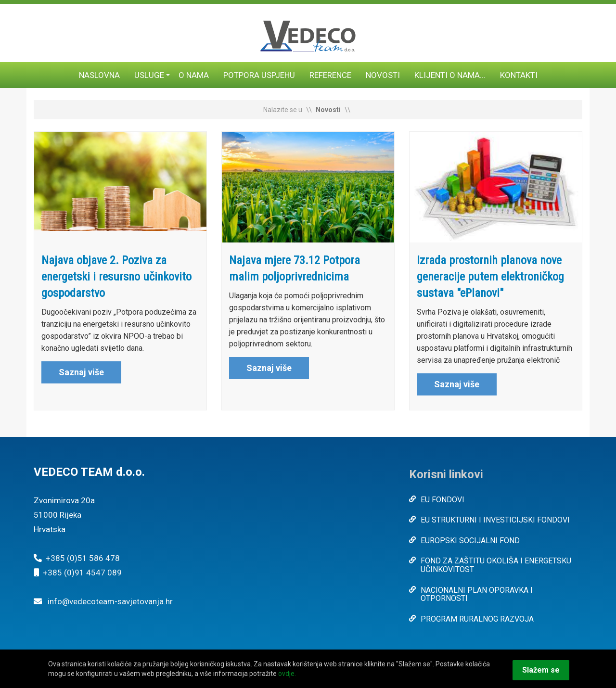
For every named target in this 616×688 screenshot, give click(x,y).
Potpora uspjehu (259, 75)
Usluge (149, 75)
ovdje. (287, 674)
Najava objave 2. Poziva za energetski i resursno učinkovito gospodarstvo (116, 277)
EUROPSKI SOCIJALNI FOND (470, 541)
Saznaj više (81, 372)
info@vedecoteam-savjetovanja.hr (110, 601)
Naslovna (99, 75)
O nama (194, 75)
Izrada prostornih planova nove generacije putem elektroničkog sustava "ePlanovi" (490, 277)
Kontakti (519, 75)
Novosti (383, 75)
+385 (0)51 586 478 (83, 558)
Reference (330, 75)
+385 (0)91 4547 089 (82, 573)
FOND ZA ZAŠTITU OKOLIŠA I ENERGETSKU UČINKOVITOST (496, 565)
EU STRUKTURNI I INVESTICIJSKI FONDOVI (495, 520)
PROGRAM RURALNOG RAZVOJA (477, 619)
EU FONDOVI (443, 500)
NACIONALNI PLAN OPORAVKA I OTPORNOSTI (477, 594)
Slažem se (541, 670)
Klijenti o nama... (450, 75)
